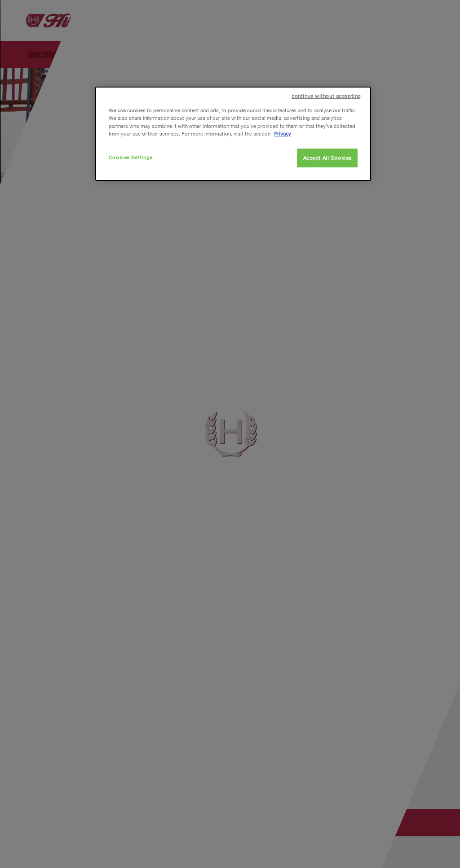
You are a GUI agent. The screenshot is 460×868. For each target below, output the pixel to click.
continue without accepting (326, 96)
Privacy (283, 134)
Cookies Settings (131, 157)
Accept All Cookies (327, 158)
